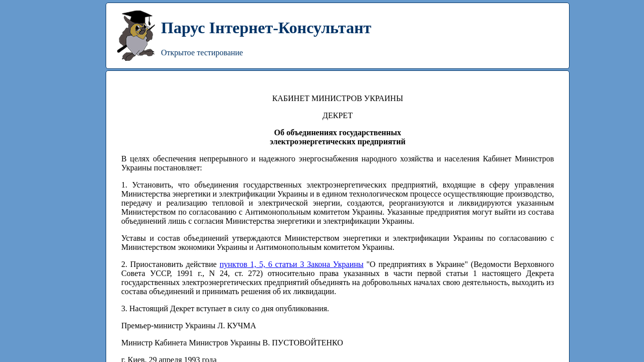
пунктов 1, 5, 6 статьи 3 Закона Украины (291, 264)
